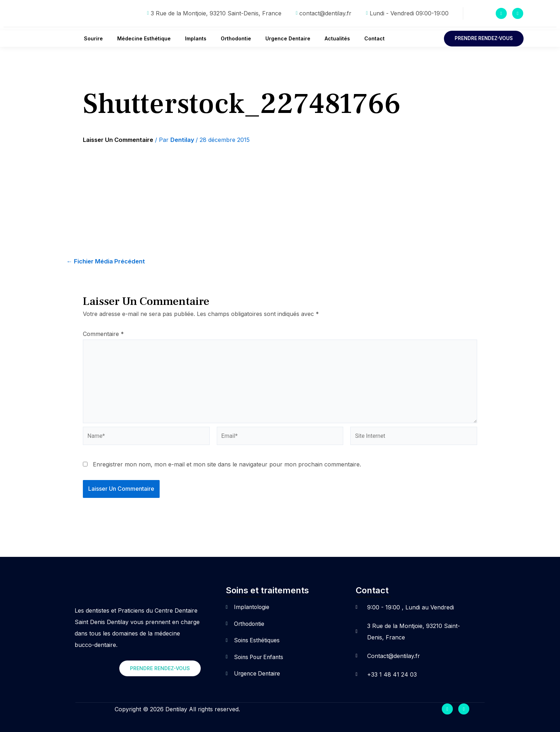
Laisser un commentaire (120, 140)
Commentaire (103, 334)
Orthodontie (236, 38)
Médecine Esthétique (144, 38)
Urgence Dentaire (288, 38)
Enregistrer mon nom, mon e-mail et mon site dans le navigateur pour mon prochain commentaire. (227, 466)
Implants (196, 38)
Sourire (93, 38)
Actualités (337, 38)
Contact (374, 38)
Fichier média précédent (107, 262)
